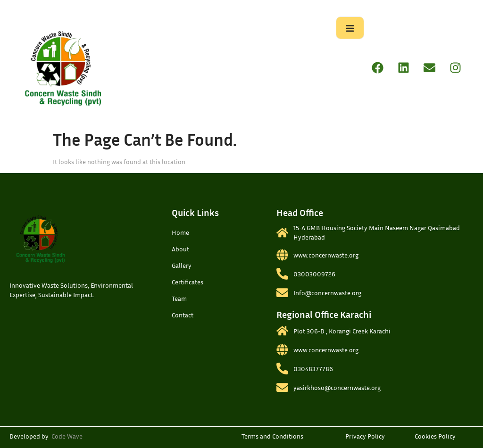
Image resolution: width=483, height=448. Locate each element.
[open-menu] (350, 28)
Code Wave (67, 436)
